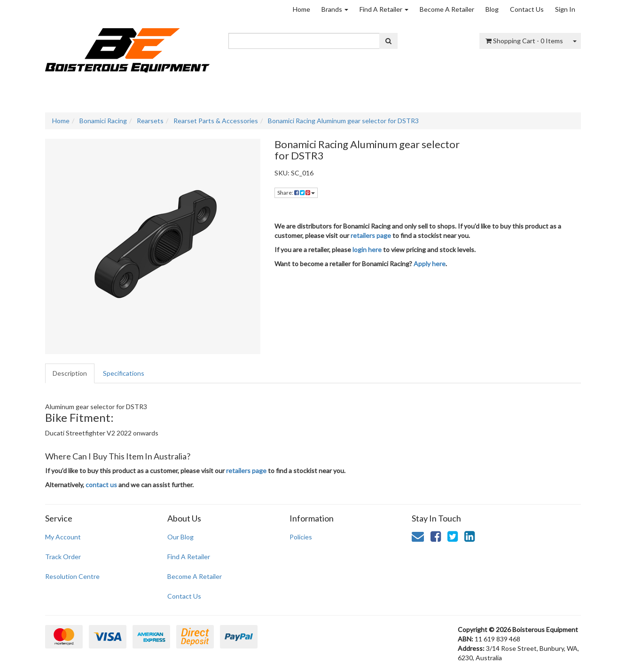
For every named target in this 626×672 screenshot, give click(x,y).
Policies (301, 537)
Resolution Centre (72, 576)
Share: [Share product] (296, 193)
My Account (63, 537)
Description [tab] (70, 373)
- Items (524, 41)
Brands (335, 9)
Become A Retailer (447, 9)
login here (367, 249)
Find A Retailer (384, 9)
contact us (101, 485)
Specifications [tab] (124, 373)
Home (301, 9)
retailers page (371, 235)
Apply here (430, 264)
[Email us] (418, 536)
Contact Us (527, 9)
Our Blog (180, 537)
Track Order (63, 557)
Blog (492, 9)
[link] (436, 536)
